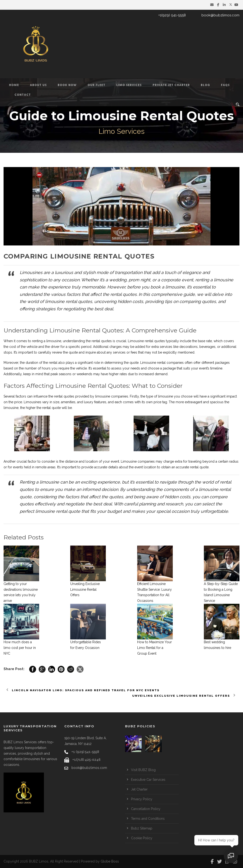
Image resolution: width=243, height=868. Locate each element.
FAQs (225, 85)
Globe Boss (110, 861)
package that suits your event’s (186, 368)
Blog (205, 85)
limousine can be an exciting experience (80, 482)
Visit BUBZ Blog (143, 770)
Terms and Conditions (148, 819)
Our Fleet (96, 85)
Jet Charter (139, 789)
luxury (89, 402)
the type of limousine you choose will (170, 396)
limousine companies (112, 396)
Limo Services (129, 85)
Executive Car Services (148, 780)
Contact (23, 95)
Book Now (67, 85)
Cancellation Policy (146, 809)
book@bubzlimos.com (220, 15)
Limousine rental (141, 341)
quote (73, 352)
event (115, 461)
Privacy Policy (142, 799)
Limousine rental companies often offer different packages (185, 363)
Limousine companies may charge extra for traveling (161, 461)
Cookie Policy (142, 838)
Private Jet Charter (171, 85)
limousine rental (61, 301)
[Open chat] (231, 856)
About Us (38, 85)
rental (53, 363)
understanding (74, 341)
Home (14, 85)
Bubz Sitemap (142, 828)
